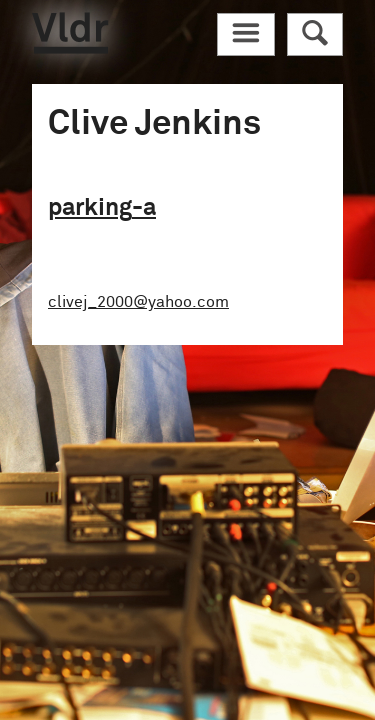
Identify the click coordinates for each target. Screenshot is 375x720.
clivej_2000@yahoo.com (138, 302)
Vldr (70, 33)
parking (102, 208)
